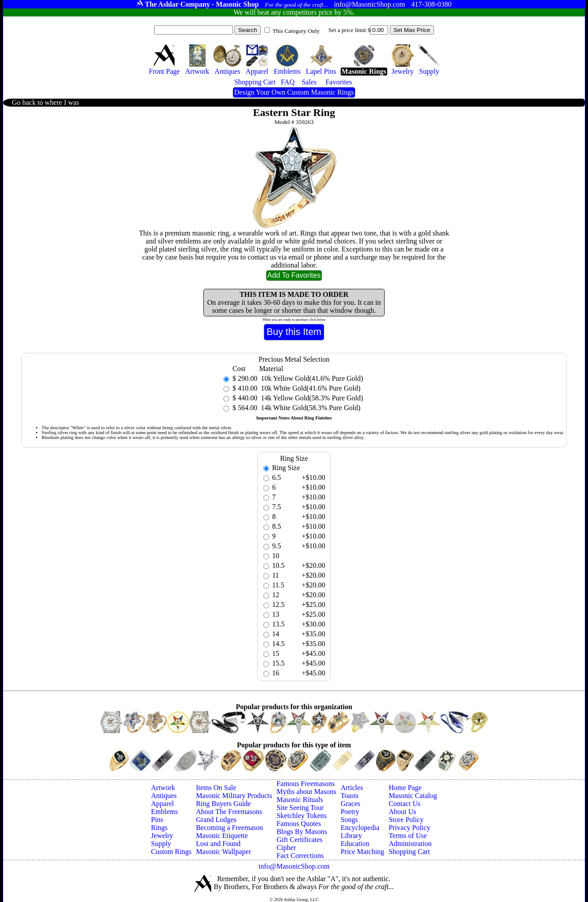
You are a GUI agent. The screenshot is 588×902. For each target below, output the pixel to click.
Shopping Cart (409, 852)
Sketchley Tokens (302, 816)
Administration (410, 844)
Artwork (163, 788)
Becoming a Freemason (229, 828)
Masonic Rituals (300, 800)
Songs (349, 820)
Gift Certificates (300, 840)
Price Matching (362, 852)
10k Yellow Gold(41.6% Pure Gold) (311, 378)
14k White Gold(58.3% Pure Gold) (310, 408)
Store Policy (406, 820)
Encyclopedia (360, 828)
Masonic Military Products (234, 796)
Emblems (164, 812)
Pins (157, 820)
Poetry (350, 812)
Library (351, 836)
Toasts (350, 796)
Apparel (163, 804)
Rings (159, 828)
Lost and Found (218, 844)
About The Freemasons (229, 812)
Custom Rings (171, 852)
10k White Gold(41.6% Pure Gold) (310, 388)
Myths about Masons (306, 792)
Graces (350, 804)
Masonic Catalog (413, 796)
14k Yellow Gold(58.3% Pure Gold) (311, 398)
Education (355, 844)
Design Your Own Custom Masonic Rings (294, 92)
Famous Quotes (299, 824)
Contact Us (405, 804)
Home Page (405, 788)
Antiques (164, 796)
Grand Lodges (216, 820)
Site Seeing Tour (300, 808)
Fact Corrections (300, 856)
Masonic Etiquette (222, 836)
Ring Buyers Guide (223, 804)
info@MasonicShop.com (294, 866)
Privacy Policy (409, 828)
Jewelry (162, 836)
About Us (402, 812)
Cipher (286, 848)
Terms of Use (408, 836)
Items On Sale (216, 788)
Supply (161, 844)
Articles (352, 788)
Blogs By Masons (302, 832)
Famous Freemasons (306, 784)
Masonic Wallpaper (223, 852)
